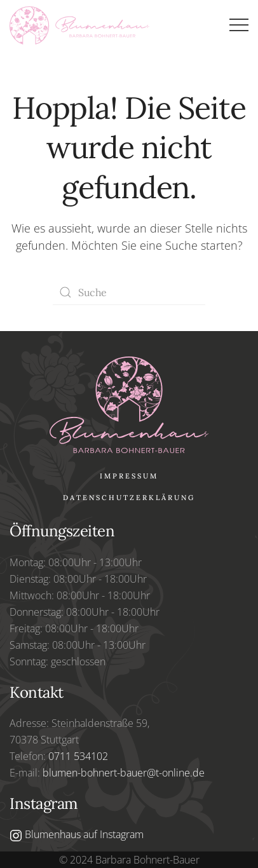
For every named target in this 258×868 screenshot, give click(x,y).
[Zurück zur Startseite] (92, 25)
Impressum (129, 476)
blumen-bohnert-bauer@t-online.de (124, 773)
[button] (239, 25)
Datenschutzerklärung (129, 498)
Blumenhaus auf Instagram (77, 834)
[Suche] (129, 292)
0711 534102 (78, 756)
